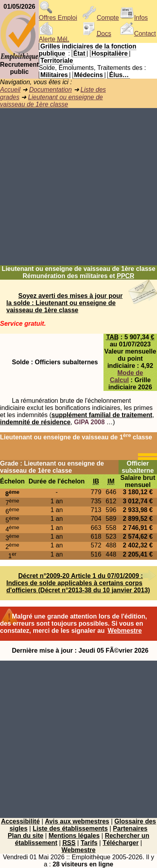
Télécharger (121, 843)
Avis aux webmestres (77, 821)
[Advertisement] (78, 187)
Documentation (50, 90)
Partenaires (130, 828)
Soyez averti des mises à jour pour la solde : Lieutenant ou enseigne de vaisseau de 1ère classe (64, 303)
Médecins (89, 75)
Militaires (54, 75)
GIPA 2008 (89, 422)
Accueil (10, 90)
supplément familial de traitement (102, 415)
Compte (101, 18)
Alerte (54, 36)
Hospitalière (110, 53)
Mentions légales (74, 836)
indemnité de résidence (35, 422)
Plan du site (26, 836)
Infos (134, 18)
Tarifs (89, 843)
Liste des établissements (70, 828)
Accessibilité (20, 821)
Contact (138, 34)
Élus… (119, 75)
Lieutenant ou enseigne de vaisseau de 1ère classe (51, 101)
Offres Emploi (58, 15)
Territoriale (57, 61)
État (79, 53)
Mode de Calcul (126, 376)
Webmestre (125, 631)
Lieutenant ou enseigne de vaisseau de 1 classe (76, 437)
